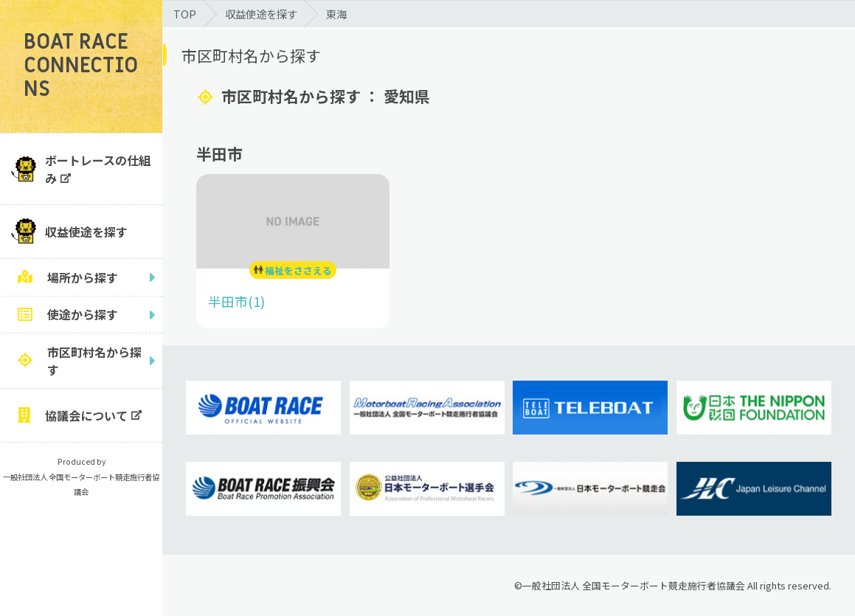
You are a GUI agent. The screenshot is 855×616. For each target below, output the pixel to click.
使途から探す (83, 314)
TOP (185, 14)
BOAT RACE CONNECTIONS (81, 66)
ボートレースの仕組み (98, 169)
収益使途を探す (86, 232)
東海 (336, 14)
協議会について (86, 415)
